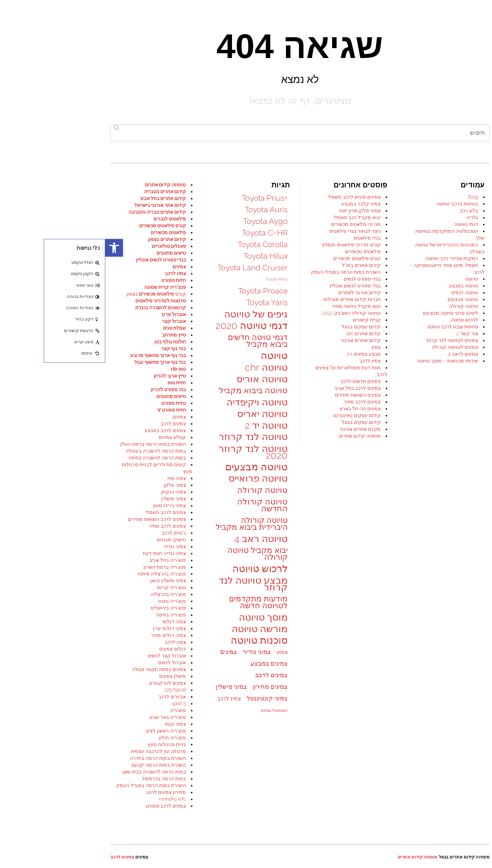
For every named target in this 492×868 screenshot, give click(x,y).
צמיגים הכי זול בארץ (255, 409)
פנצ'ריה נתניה (66, 601)
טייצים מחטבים (66, 396)
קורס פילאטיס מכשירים (252, 258)
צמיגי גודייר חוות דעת (59, 553)
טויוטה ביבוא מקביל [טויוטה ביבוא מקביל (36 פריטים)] (148, 390)
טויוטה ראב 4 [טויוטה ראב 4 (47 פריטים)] (156, 539)
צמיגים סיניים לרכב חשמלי (249, 197)
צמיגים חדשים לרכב (255, 381)
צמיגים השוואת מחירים (252, 395)
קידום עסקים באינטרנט (251, 415)
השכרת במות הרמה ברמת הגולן (48, 444)
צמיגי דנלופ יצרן (64, 628)
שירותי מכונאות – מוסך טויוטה (342, 361)
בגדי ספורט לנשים (257, 279)
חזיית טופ (71, 383)
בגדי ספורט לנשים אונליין (250, 286)
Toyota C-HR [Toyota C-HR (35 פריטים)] (159, 233)
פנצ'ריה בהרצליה (63, 594)
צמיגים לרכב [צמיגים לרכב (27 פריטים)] (166, 675)
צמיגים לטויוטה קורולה (350, 347)
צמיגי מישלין (68, 499)
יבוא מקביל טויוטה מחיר (251, 306)
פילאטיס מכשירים (258, 252)
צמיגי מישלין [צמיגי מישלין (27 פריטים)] (126, 687)
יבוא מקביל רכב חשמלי (252, 217)
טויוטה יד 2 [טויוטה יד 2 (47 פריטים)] (161, 425)
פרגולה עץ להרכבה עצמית (53, 751)
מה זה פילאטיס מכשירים (251, 224)
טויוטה (366, 279)
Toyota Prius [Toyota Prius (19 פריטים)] (172, 279)
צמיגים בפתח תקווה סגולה (54, 669)
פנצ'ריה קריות (66, 587)
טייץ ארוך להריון (65, 376)
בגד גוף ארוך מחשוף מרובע (53, 355)
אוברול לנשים (67, 663)
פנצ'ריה (73, 710)
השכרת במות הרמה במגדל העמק (241, 272)
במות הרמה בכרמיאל (59, 779)
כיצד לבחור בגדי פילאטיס (250, 231)
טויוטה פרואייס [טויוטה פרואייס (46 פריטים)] (153, 479)
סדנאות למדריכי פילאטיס (55, 301)
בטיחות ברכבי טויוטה (352, 204)
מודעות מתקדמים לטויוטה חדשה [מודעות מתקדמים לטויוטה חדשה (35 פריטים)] (153, 602)
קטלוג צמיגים (67, 437)
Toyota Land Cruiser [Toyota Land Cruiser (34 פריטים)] (147, 268)
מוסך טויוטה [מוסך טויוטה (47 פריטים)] (158, 617)
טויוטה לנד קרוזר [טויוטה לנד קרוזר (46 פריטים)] (148, 437)
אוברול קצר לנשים (62, 656)
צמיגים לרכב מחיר (257, 402)
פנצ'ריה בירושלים (63, 608)
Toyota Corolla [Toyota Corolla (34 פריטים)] (157, 244)
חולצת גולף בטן (65, 342)
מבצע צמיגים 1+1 (258, 354)
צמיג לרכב (265, 361)
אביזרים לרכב (67, 697)
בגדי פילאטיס (262, 238)
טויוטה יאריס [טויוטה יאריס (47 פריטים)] (157, 414)
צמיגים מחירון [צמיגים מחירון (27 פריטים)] (165, 687)
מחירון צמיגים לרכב (61, 792)
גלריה (367, 217)
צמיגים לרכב (68, 424)
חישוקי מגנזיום (66, 540)
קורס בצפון (51, 294)
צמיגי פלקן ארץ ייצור (254, 211)
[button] (9, 248)
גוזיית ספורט (68, 403)
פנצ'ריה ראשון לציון (61, 731)
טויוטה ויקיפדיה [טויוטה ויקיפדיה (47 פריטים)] (152, 402)
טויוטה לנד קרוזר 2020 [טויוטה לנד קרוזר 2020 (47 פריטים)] (148, 452)
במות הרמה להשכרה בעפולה (50, 451)
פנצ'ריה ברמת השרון (59, 567)
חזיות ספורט (68, 280)
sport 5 (73, 703)
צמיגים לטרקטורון (62, 683)
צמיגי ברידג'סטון (64, 506)
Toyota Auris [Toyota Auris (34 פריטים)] (161, 210)
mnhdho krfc (67, 799)
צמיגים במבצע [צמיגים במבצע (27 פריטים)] (164, 663)
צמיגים (74, 267)
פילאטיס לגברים (64, 219)
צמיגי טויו (71, 478)
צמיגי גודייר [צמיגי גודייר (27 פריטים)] (152, 652)
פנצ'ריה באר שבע (63, 717)
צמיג (271, 347)
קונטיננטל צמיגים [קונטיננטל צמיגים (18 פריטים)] (169, 710)
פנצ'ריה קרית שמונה (60, 287)
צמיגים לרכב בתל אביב (252, 388)
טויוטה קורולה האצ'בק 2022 (246, 313)
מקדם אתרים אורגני (255, 429)
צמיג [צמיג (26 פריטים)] (177, 652)
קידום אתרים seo (258, 333)
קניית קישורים (261, 320)
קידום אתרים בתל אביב (58, 198)
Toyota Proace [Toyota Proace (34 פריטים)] (158, 291)
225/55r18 (70, 690)
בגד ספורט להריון (63, 389)
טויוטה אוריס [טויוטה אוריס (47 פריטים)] (157, 379)
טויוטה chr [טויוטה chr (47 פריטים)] (161, 367)
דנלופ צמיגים (67, 649)
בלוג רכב (364, 211)
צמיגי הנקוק (68, 492)
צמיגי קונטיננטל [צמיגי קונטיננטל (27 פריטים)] (162, 698)
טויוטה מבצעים (358, 299)
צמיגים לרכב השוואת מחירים (52, 519)
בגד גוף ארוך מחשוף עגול (55, 362)
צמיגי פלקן (70, 485)
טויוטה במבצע (358, 286)
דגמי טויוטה (361, 224)
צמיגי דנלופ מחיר (63, 635)
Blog (368, 197)
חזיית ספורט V (66, 410)
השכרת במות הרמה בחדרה (53, 758)
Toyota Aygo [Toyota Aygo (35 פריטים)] (160, 221)
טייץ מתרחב (69, 335)
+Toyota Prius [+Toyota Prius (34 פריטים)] (159, 198)
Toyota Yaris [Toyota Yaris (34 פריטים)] (162, 302)
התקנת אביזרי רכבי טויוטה (346, 258)
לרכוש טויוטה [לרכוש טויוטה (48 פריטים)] (155, 569)
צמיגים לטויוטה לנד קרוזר (346, 340)
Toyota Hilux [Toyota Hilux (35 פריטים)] (160, 256)
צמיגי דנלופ (69, 622)
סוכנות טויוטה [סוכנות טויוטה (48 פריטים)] (154, 640)
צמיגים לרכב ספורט (61, 806)
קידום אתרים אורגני (256, 340)
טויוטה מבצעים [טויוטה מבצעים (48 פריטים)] (151, 467)
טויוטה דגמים (359, 293)
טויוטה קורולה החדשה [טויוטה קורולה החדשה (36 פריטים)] (157, 505)
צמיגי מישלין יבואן (63, 581)
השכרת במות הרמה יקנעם (53, 765)
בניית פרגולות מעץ (61, 744)
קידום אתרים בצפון (62, 239)
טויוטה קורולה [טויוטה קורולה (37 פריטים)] (157, 490)
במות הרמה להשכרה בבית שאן (49, 772)
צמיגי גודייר (69, 546)
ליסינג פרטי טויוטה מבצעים (345, 313)
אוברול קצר (69, 321)
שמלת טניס (69, 328)
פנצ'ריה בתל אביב (62, 560)
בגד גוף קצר (68, 348)
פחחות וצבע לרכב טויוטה (347, 327)
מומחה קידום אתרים (255, 436)
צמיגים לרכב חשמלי (60, 512)
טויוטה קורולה (358, 306)
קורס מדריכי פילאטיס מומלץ (246, 245)
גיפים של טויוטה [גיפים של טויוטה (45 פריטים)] (151, 314)
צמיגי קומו (70, 724)
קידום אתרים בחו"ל (256, 265)
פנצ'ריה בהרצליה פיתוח (57, 574)
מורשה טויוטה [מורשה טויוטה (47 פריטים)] (154, 629)
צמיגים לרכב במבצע (60, 430)
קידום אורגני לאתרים (254, 293)
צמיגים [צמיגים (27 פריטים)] (123, 652)
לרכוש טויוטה (359, 320)
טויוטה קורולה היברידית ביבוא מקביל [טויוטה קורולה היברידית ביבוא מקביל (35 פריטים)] (146, 524)
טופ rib (73, 369)
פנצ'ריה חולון (67, 738)
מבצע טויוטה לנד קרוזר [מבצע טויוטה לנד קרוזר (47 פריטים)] (148, 584)
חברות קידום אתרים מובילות (247, 299)
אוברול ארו (70, 314)
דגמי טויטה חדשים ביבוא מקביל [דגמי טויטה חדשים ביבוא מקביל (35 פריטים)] (153, 341)
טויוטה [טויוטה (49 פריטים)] (169, 356)
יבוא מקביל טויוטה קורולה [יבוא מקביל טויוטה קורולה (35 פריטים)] (152, 554)
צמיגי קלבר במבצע (256, 204)
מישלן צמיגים (67, 676)
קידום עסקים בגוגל (256, 327)
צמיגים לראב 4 (358, 354)
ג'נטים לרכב (69, 533)
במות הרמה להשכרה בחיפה (52, 458)
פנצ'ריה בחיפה (66, 615)
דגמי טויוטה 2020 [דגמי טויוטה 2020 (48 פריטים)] (146, 326)
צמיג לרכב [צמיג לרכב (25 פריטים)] (124, 699)
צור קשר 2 (362, 333)
